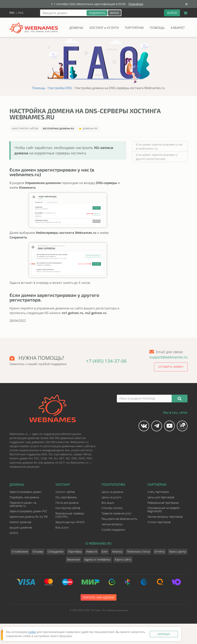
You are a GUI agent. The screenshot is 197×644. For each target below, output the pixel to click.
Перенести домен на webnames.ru (23, 504)
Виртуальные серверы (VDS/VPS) (70, 515)
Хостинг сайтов (65, 492)
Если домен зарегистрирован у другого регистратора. (157, 157)
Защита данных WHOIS (70, 522)
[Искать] (180, 399)
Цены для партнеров (161, 497)
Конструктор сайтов (68, 508)
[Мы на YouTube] (169, 426)
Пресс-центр (178, 551)
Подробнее (136, 4)
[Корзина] (184, 13)
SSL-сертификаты (60, 454)
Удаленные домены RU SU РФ (29, 517)
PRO (89, 458)
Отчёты (160, 551)
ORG (74, 458)
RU (31, 458)
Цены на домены (112, 492)
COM (44, 458)
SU (56, 458)
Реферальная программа (163, 503)
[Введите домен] (63, 13)
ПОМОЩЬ (157, 28)
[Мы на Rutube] (182, 426)
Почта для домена (67, 503)
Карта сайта (123, 559)
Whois (87, 454)
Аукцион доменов (21, 527)
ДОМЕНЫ (76, 28)
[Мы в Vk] (144, 426)
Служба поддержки (113, 530)
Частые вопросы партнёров (165, 517)
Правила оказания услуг (117, 513)
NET (62, 458)
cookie (32, 632)
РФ (50, 458)
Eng (21, 13)
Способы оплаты (112, 508)
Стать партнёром (158, 492)
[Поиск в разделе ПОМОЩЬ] (144, 399)
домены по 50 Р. (55, 463)
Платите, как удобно (98, 597)
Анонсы (117, 551)
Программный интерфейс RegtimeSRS (164, 510)
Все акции (108, 503)
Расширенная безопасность (119, 519)
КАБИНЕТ (178, 28)
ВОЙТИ (172, 13)
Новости (92, 551)
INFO (82, 458)
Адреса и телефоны (97, 559)
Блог (105, 551)
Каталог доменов (20, 522)
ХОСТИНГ (104, 28)
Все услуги (62, 527)
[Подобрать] (97, 13)
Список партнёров (159, 522)
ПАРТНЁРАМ (134, 28)
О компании (20, 551)
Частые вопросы (112, 524)
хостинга (86, 450)
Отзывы (38, 551)
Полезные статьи (138, 551)
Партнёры (75, 551)
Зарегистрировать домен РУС (28, 511)
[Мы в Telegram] (157, 426)
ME (68, 458)
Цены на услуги (111, 497)
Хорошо (164, 634)
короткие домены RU (23, 463)
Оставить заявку (171, 367)
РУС (37, 458)
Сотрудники (56, 551)
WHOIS (114, 13)
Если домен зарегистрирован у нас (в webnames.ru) (159, 146)
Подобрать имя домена (24, 497)
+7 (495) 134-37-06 (106, 361)
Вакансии (73, 559)
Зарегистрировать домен (25, 492)
